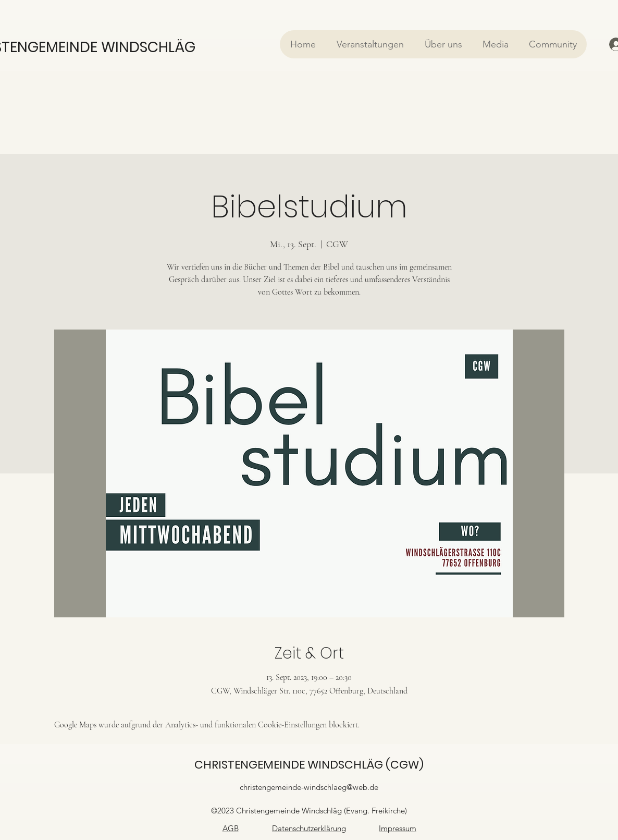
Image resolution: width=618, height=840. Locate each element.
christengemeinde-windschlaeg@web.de (309, 787)
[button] (370, 44)
